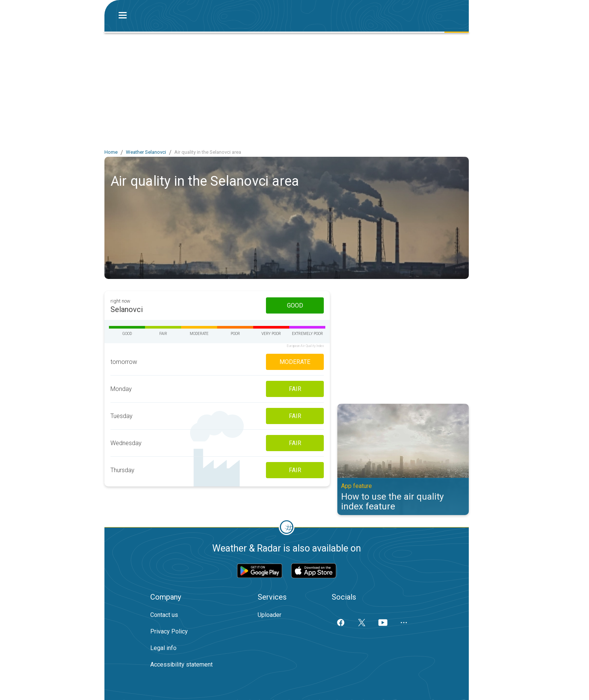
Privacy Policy (169, 631)
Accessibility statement (181, 664)
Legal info (163, 648)
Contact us (164, 615)
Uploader (270, 615)
